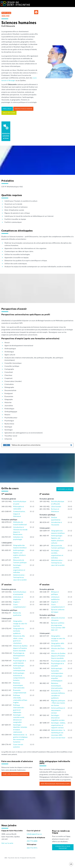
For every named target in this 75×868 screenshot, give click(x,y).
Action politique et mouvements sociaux (58, 710)
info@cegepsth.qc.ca (34, 834)
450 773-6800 (32, 841)
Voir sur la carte (7, 843)
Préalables (7, 109)
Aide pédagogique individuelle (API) (55, 784)
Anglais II (55, 602)
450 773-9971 (32, 848)
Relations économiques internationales (19, 685)
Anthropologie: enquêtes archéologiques (57, 678)
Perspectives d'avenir (23, 109)
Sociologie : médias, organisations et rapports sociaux (58, 725)
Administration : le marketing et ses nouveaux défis (58, 733)
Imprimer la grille (65, 489)
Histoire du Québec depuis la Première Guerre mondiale (20, 648)
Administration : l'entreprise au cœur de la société (20, 577)
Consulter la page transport (63, 847)
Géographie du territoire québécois (19, 631)
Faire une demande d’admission (15, 774)
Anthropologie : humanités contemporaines (19, 668)
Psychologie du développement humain (19, 656)
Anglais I (16, 602)
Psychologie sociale (58, 661)
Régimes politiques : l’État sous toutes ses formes (58, 703)
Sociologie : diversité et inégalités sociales (58, 718)
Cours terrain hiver (58, 738)
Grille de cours (9, 113)
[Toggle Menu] (72, 4)
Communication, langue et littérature (19, 514)
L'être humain (56, 506)
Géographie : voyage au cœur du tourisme (20, 623)
